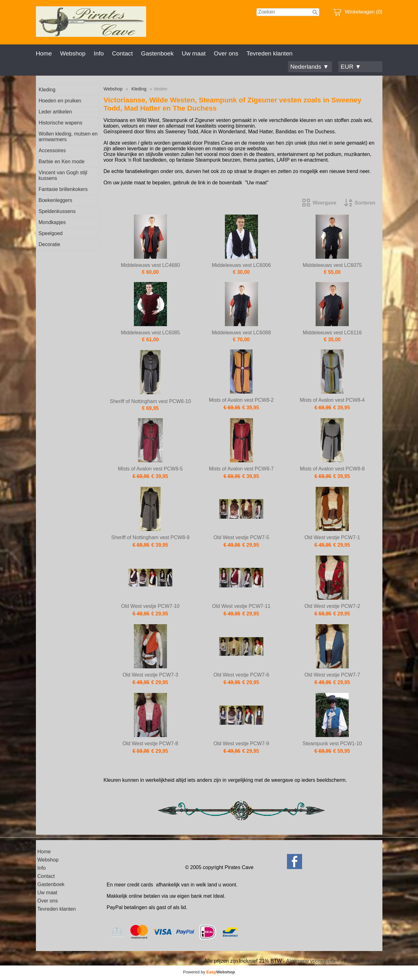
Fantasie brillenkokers (63, 189)
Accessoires (52, 150)
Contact (122, 53)
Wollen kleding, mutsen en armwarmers (68, 137)
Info (99, 53)
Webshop (73, 53)
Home (44, 53)
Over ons (226, 53)
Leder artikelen (55, 112)
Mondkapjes (52, 222)
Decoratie (49, 244)
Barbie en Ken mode (62, 161)
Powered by (209, 972)
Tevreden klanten (270, 53)
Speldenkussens (57, 211)
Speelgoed (51, 233)
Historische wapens (61, 123)
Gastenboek (157, 53)
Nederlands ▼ (310, 67)
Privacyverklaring (363, 961)
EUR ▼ (351, 67)
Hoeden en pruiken (60, 101)
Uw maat (194, 53)
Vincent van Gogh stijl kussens (63, 175)
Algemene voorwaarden (313, 961)
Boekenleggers (56, 200)
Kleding (47, 90)
